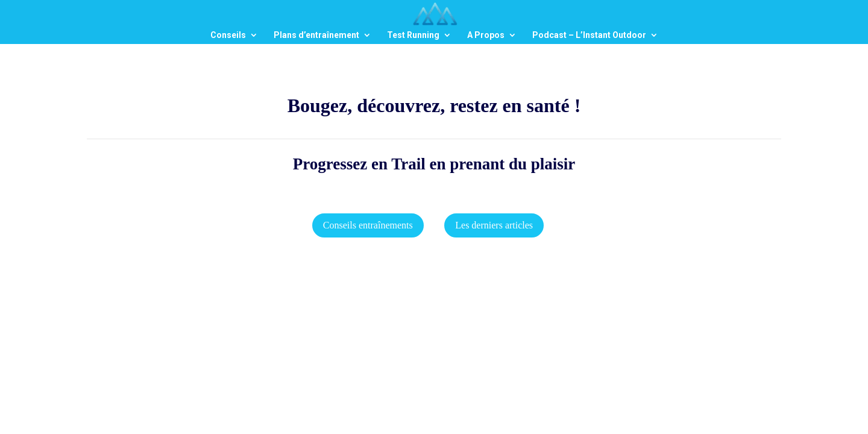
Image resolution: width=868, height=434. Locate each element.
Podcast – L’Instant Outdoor (589, 35)
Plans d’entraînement (316, 35)
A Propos (486, 35)
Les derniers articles (494, 225)
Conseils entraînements (368, 225)
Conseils (228, 35)
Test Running (413, 35)
